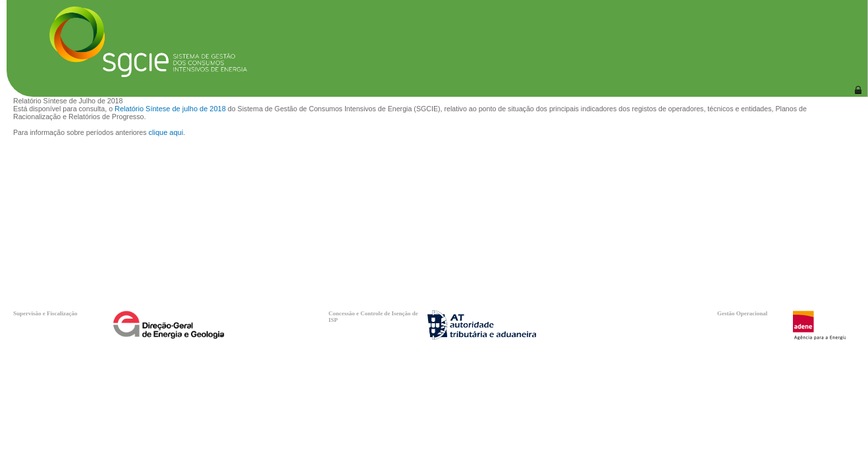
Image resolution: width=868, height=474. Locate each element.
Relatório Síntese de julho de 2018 (170, 109)
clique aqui (166, 132)
